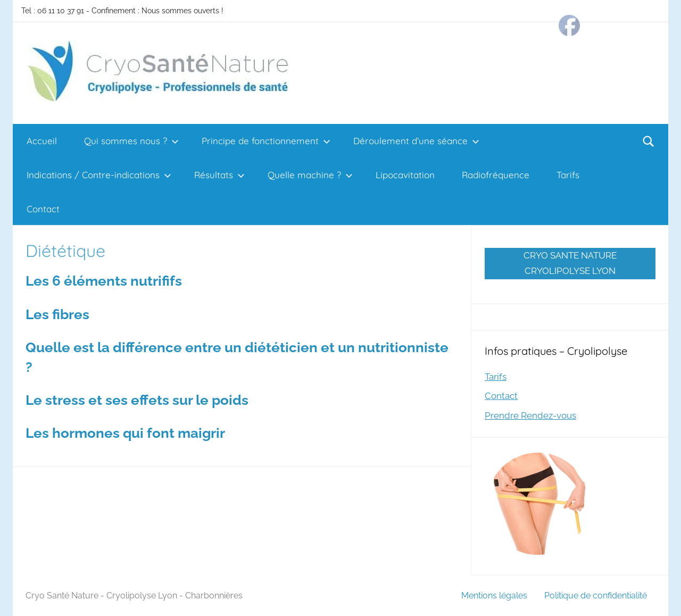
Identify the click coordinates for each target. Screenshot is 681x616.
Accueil (42, 141)
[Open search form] (649, 141)
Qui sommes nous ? (131, 141)
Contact (43, 209)
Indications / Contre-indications (99, 175)
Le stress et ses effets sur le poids (137, 400)
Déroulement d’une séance (416, 141)
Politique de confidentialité (596, 596)
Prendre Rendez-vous (530, 415)
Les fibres (57, 314)
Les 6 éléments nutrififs (104, 281)
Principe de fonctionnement (266, 141)
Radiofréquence (496, 175)
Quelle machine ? (310, 175)
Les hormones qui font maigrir (125, 433)
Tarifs (568, 175)
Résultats (219, 175)
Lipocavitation (405, 175)
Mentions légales (494, 596)
